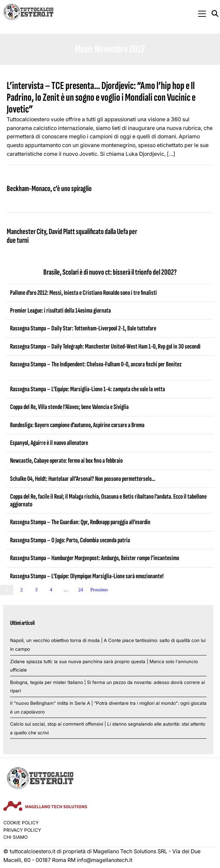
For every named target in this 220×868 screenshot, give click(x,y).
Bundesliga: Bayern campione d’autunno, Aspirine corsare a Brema (77, 425)
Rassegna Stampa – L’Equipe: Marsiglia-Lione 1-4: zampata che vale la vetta (87, 389)
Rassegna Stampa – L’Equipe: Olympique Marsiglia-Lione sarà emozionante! (87, 576)
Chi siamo (15, 837)
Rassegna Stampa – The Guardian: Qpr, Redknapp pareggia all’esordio (80, 522)
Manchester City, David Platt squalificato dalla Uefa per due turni (72, 236)
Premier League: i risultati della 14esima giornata (60, 311)
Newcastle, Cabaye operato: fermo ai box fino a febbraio (66, 461)
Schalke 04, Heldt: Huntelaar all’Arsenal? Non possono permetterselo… (83, 479)
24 (81, 590)
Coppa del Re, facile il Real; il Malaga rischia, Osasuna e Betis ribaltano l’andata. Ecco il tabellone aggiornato (108, 500)
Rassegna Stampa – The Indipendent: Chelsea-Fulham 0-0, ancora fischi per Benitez (96, 364)
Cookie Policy (21, 823)
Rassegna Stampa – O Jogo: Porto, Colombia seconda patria (70, 540)
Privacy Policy (22, 830)
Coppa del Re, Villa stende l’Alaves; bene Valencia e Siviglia (69, 407)
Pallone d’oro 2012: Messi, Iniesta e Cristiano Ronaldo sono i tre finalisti (83, 293)
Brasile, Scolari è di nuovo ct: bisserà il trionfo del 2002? (110, 272)
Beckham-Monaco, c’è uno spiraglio (49, 189)
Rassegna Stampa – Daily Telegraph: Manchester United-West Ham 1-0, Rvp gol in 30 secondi (105, 347)
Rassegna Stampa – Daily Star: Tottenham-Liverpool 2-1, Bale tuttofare (83, 328)
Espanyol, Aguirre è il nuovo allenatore (49, 443)
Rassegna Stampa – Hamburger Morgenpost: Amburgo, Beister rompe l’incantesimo (95, 558)
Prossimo (99, 590)
